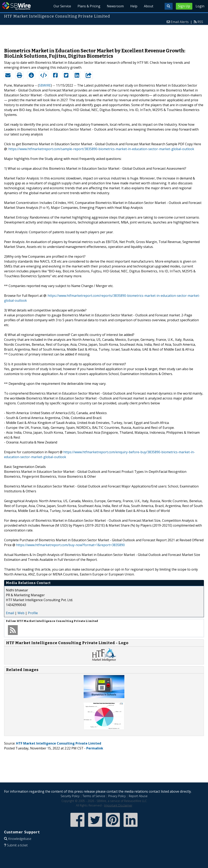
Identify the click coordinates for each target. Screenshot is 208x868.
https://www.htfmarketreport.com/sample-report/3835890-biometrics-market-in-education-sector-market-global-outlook (101, 149)
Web (21, 613)
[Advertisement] (104, 34)
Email (10, 613)
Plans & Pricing (89, 6)
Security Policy (70, 796)
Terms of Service (94, 796)
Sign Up (184, 6)
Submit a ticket (17, 845)
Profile (33, 613)
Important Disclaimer (118, 805)
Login (200, 6)
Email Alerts (180, 22)
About (149, 6)
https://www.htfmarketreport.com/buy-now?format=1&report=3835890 (70, 545)
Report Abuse (138, 796)
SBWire (16, 6)
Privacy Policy (117, 796)
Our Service (62, 6)
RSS (200, 22)
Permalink (95, 748)
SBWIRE (45, 85)
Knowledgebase (20, 839)
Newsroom (115, 6)
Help (134, 6)
